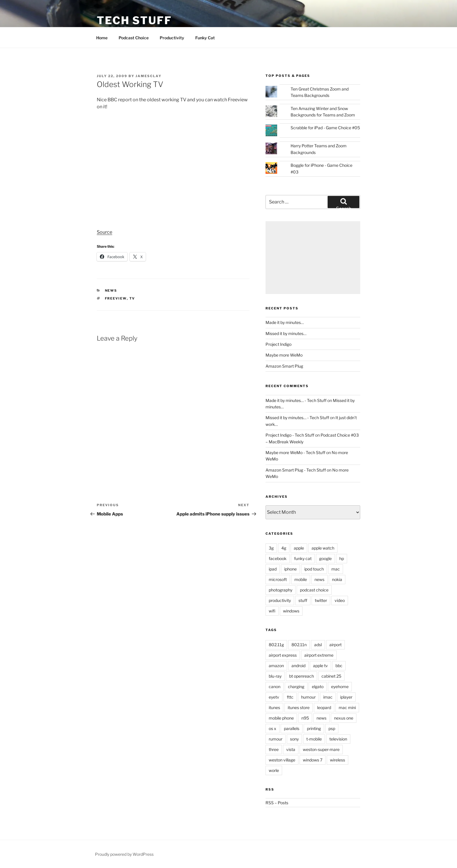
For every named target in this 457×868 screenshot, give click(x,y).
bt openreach (302, 676)
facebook (278, 558)
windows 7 (313, 760)
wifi (272, 611)
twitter (321, 600)
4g (284, 548)
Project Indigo (278, 344)
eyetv (274, 697)
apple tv (320, 666)
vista (291, 749)
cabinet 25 (331, 676)
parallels (292, 728)
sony (294, 739)
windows (291, 611)
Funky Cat (205, 38)
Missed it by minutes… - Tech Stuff (297, 418)
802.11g (276, 645)
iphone (290, 569)
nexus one (344, 718)
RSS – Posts (277, 803)
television (338, 739)
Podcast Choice (134, 38)
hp (342, 558)
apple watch (323, 548)
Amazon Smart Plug (284, 366)
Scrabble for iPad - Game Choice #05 (325, 128)
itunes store (299, 707)
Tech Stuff (134, 20)
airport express (283, 655)
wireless (338, 760)
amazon (276, 666)
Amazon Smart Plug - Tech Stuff (296, 470)
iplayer (346, 697)
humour (308, 697)
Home (102, 38)
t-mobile (314, 739)
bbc (339, 666)
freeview (116, 298)
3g (271, 548)
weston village (282, 760)
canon (275, 687)
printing (314, 728)
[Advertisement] (313, 258)
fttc (290, 697)
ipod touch (314, 569)
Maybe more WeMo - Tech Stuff (295, 452)
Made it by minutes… (285, 322)
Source (104, 232)
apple (299, 548)
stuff (303, 600)
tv (132, 298)
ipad (273, 569)
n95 (305, 718)
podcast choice (314, 590)
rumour (276, 739)
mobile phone (281, 718)
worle (274, 770)
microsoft (278, 579)
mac (336, 569)
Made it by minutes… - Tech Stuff (296, 400)
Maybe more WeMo (284, 355)
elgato (318, 687)
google (325, 558)
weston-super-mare (321, 749)
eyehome (340, 687)
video (340, 600)
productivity (280, 600)
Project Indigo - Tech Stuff (290, 435)
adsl (318, 645)
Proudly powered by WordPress (124, 854)
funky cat (303, 558)
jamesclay (148, 76)
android (298, 666)
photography (281, 590)
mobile (301, 579)
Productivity (172, 38)
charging (296, 687)
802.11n (299, 645)
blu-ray (275, 676)
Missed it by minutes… (286, 333)
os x (273, 728)
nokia (337, 579)
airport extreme (319, 655)
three (274, 749)
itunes (274, 707)
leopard (324, 707)
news (111, 290)
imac (328, 697)
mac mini (347, 707)
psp (332, 728)
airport (335, 645)
